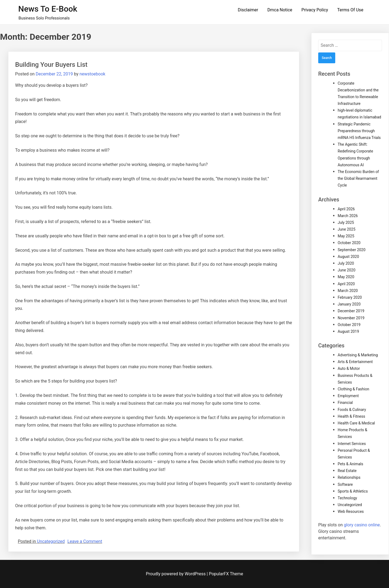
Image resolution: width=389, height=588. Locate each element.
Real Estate (347, 471)
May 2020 (346, 277)
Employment (348, 396)
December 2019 (351, 311)
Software (345, 484)
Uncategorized (51, 541)
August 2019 (348, 331)
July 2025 (346, 222)
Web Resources (351, 511)
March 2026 (348, 216)
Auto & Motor (349, 368)
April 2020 (346, 284)
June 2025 (347, 229)
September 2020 (352, 250)
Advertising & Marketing (358, 355)
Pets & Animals (350, 464)
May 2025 (346, 236)
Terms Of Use (350, 10)
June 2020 (347, 270)
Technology (347, 498)
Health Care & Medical (356, 423)
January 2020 (349, 304)
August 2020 (348, 257)
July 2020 (346, 263)
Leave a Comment (85, 541)
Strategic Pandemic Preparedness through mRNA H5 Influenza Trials (359, 131)
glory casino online (362, 525)
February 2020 (350, 297)
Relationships (349, 477)
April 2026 (346, 209)
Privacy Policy (315, 10)
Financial (345, 403)
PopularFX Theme (226, 574)
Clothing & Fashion (353, 389)
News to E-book (48, 9)
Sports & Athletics (353, 491)
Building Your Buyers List (51, 65)
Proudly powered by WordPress (176, 574)
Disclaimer (248, 10)
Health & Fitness (351, 416)
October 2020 (349, 243)
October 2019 (349, 325)
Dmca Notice (280, 10)
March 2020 (348, 291)
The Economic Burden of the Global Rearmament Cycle (358, 178)
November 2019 (351, 318)
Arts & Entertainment (355, 362)
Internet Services (352, 444)
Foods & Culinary (352, 410)
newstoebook (92, 74)
